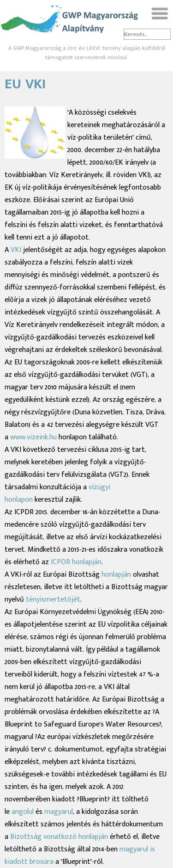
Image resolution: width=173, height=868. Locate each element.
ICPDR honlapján (76, 562)
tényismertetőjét (53, 600)
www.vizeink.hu (33, 437)
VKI (16, 250)
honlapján (117, 575)
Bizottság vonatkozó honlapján (60, 837)
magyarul (59, 812)
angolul (24, 812)
